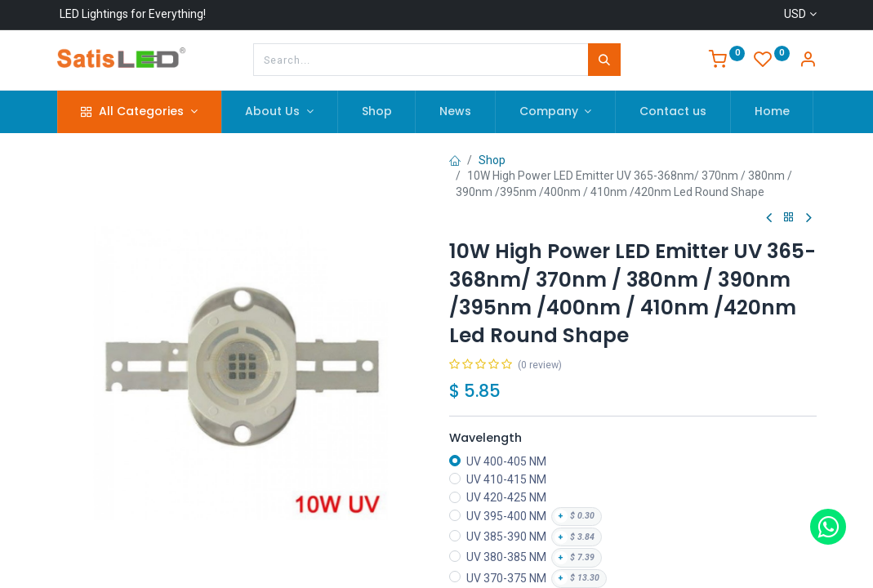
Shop (492, 160)
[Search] (604, 60)
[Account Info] (808, 61)
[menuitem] (377, 112)
